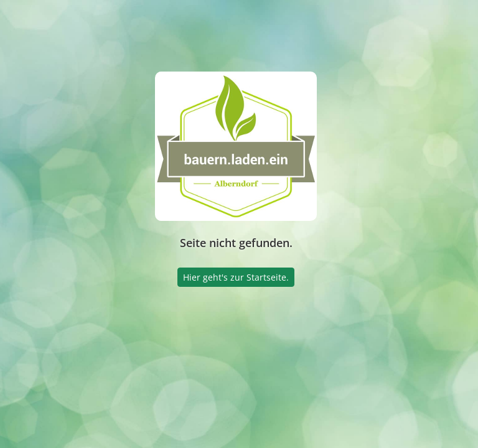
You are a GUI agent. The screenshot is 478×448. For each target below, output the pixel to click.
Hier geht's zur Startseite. (236, 277)
